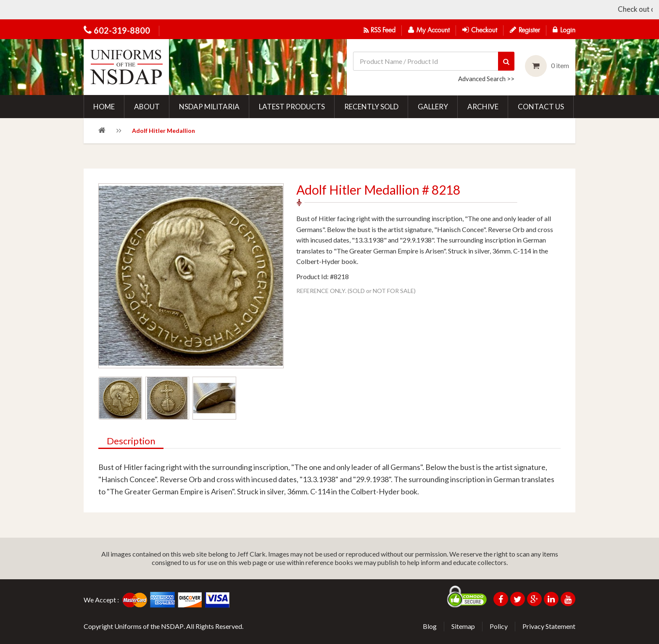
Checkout (480, 30)
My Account (429, 30)
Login (564, 30)
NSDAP (172, 626)
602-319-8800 (122, 30)
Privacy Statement (549, 626)
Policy (499, 626)
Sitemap (463, 626)
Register (525, 30)
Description (131, 441)
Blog (430, 626)
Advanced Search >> (486, 79)
